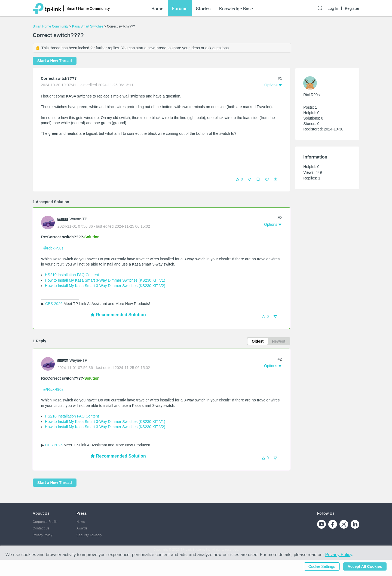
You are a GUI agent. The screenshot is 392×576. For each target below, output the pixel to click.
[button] (275, 179)
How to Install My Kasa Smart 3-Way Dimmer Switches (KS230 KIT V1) (105, 280)
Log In (333, 8)
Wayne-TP (78, 219)
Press (82, 513)
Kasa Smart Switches (88, 26)
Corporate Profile (45, 522)
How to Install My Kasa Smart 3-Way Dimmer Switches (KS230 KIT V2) (105, 286)
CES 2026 (54, 304)
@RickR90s (53, 248)
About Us (41, 513)
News (81, 522)
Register (352, 8)
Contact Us (41, 528)
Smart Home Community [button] (88, 8)
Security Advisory (89, 535)
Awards (82, 528)
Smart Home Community (50, 26)
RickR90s (311, 95)
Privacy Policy (42, 535)
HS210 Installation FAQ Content (72, 275)
